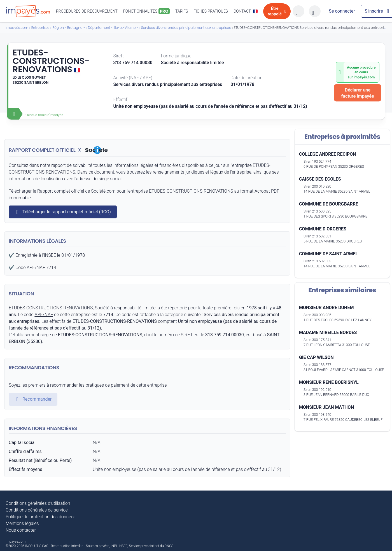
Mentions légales (22, 523)
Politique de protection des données (41, 517)
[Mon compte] (342, 11)
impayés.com (364, 77)
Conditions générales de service (37, 510)
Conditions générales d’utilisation (38, 503)
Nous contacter (21, 530)
